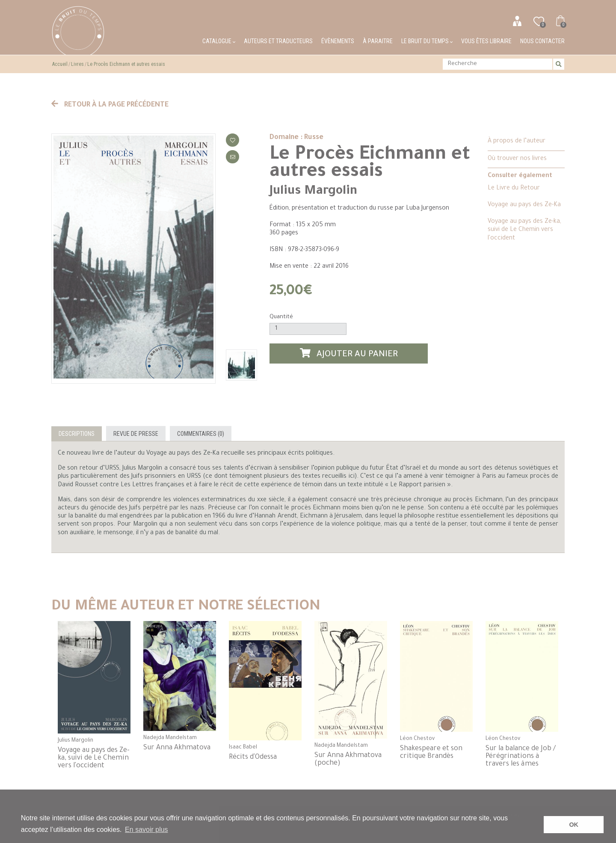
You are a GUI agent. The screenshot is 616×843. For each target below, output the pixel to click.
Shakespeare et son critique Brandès (431, 753)
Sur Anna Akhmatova (177, 748)
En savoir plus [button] (147, 830)
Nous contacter (542, 41)
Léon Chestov (417, 739)
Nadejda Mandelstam (170, 738)
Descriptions (77, 434)
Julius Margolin (313, 192)
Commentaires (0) (201, 434)
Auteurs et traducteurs (278, 41)
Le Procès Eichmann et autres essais (126, 64)
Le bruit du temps (427, 41)
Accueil (60, 64)
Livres (77, 64)
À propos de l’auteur (517, 142)
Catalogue (219, 41)
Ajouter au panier (349, 354)
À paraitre (378, 41)
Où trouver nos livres (517, 159)
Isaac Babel (243, 748)
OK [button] (574, 825)
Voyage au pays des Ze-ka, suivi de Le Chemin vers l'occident (524, 230)
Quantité (281, 317)
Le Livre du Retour (514, 189)
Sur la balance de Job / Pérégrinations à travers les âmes (521, 757)
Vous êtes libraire (486, 41)
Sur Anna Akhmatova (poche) (348, 760)
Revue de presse (136, 434)
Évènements (338, 41)
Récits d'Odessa (253, 757)
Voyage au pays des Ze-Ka (524, 205)
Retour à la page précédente (110, 105)
